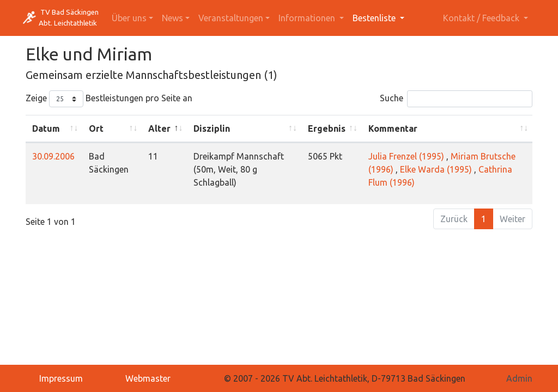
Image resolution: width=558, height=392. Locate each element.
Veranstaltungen (231, 18)
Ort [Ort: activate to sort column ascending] (96, 128)
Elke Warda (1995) (436, 169)
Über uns (129, 18)
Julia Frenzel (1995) (406, 156)
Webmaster (148, 378)
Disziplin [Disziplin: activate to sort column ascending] (212, 128)
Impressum (61, 378)
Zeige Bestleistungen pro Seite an (109, 99)
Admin (519, 378)
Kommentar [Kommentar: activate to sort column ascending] (393, 128)
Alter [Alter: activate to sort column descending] (159, 128)
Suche (456, 99)
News (172, 18)
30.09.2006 (53, 156)
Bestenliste (375, 18)
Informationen (308, 18)
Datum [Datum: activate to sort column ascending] (46, 128)
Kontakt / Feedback (482, 18)
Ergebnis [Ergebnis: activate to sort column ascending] (327, 128)
